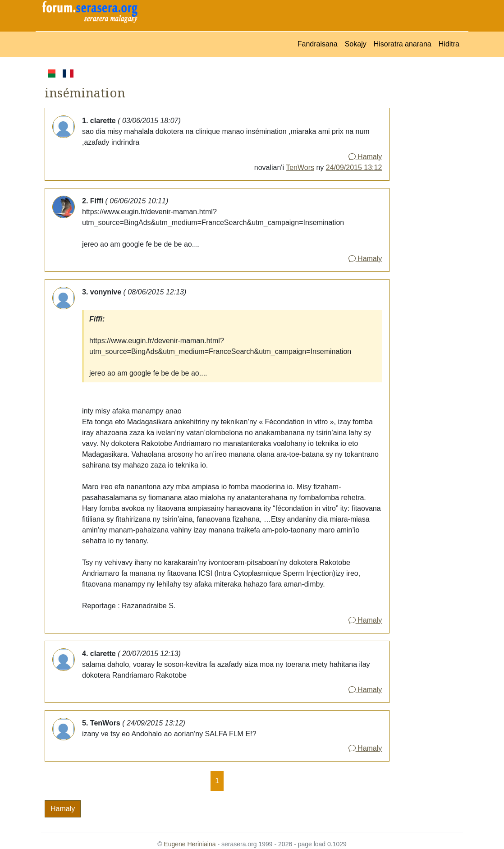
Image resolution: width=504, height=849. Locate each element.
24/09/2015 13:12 (354, 168)
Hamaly (365, 157)
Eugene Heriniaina (190, 844)
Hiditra (449, 44)
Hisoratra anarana (403, 44)
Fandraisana (318, 44)
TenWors (300, 168)
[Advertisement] (426, 203)
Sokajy (356, 44)
